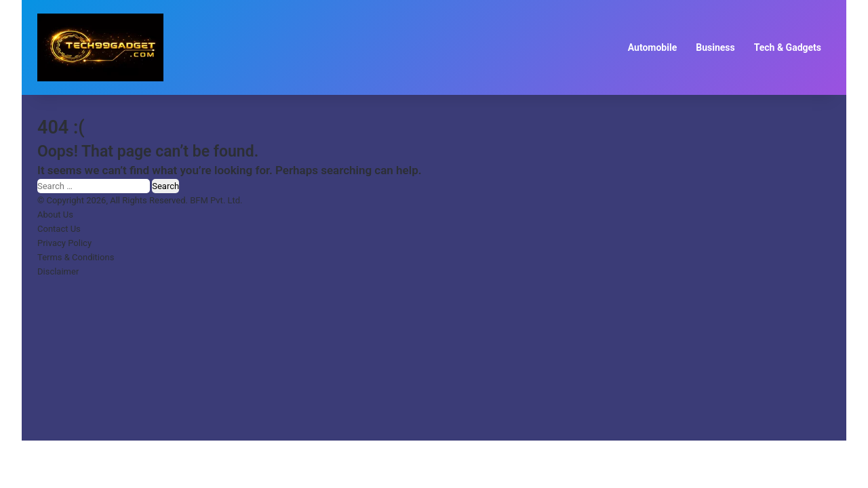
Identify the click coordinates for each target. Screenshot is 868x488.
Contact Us (59, 229)
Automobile (653, 47)
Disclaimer (58, 271)
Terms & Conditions (76, 257)
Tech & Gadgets (788, 47)
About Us (55, 215)
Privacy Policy (64, 243)
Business (715, 47)
